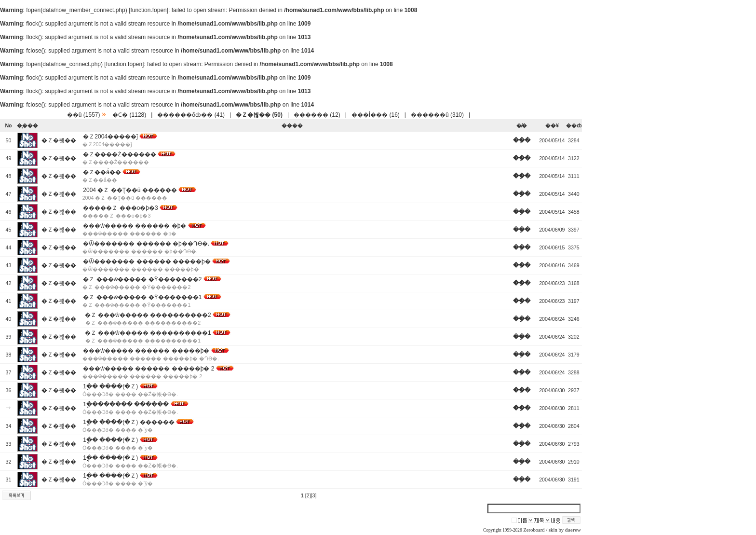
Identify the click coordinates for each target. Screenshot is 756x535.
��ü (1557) (84, 115)
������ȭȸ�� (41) (191, 115)
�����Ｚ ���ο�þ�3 (120, 208)
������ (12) (317, 115)
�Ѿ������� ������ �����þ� (147, 261)
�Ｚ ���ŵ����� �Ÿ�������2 (142, 279)
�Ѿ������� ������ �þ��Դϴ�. (146, 244)
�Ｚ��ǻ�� (102, 172)
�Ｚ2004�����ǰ (110, 137)
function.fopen (148, 10)
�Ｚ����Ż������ (119, 154)
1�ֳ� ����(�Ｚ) (110, 386)
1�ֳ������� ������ (126, 404)
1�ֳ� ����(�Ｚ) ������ (128, 422)
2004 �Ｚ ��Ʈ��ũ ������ (130, 190)
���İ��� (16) (376, 115)
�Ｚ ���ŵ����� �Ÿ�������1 (142, 297)
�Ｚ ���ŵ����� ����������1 (147, 333)
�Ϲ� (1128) (129, 115)
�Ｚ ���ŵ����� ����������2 (147, 315)
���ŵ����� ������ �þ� (135, 226)
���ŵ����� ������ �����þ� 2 (148, 369)
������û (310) (437, 115)
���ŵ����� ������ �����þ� (146, 351)
